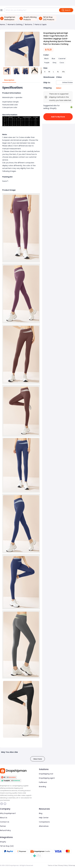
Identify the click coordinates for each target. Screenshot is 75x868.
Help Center (44, 818)
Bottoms (29, 25)
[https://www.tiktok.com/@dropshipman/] (2, 804)
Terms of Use (52, 865)
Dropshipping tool (46, 774)
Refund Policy (5, 830)
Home (2, 25)
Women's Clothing (15, 25)
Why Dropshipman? (8, 813)
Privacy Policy (63, 865)
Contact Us (5, 822)
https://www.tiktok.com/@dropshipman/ (2, 804)
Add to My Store (58, 117)
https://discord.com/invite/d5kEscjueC (5, 804)
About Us (4, 818)
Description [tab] (9, 80)
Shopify (3, 842)
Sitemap (72, 865)
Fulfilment (43, 782)
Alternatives (44, 826)
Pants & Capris (41, 25)
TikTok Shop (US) (7, 846)
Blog (41, 813)
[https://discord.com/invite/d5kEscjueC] (5, 804)
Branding (42, 787)
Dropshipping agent (47, 778)
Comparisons (44, 822)
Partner (3, 826)
